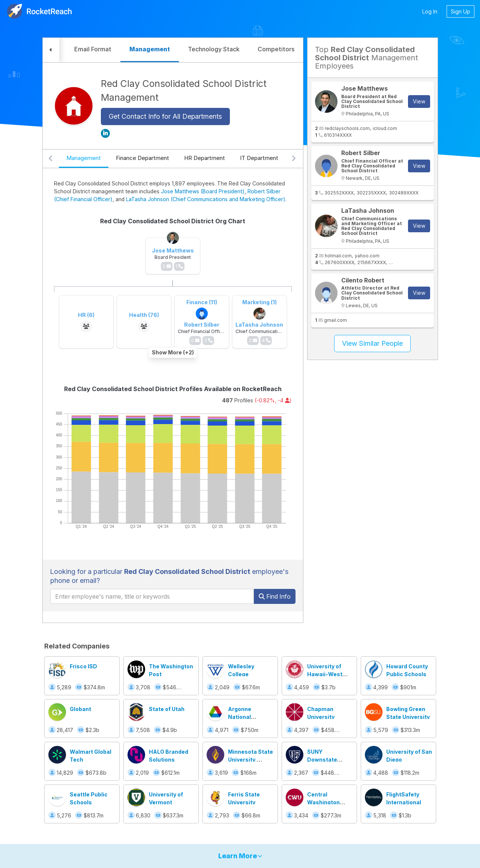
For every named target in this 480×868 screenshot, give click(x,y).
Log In (430, 11)
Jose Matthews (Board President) (203, 191)
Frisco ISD (83, 666)
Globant (80, 709)
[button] (51, 50)
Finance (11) (202, 302)
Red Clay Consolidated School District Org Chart (173, 221)
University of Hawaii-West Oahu (325, 674)
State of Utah (167, 709)
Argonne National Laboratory (243, 717)
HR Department (205, 158)
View (419, 101)
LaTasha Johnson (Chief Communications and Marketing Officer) (206, 199)
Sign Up (460, 11)
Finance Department (142, 158)
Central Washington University (323, 802)
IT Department (259, 158)
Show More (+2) (173, 352)
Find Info (275, 596)
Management (84, 158)
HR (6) (86, 315)
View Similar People (372, 343)
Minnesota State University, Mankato (250, 760)
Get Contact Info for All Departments (165, 116)
